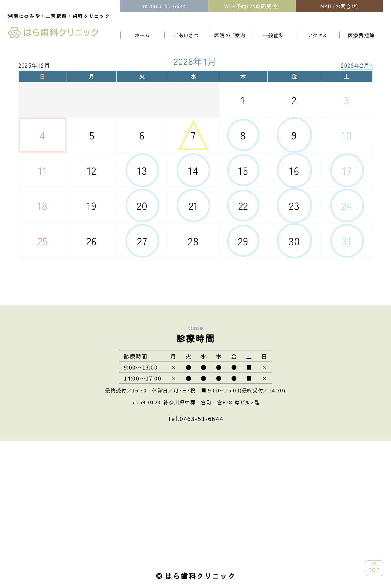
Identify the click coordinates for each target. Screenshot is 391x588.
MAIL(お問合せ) (339, 6)
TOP (374, 570)
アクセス (318, 35)
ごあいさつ (186, 35)
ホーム (143, 35)
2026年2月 (355, 66)
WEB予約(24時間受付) (252, 6)
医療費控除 (361, 35)
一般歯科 (274, 35)
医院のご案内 (230, 35)
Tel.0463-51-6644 (196, 419)
